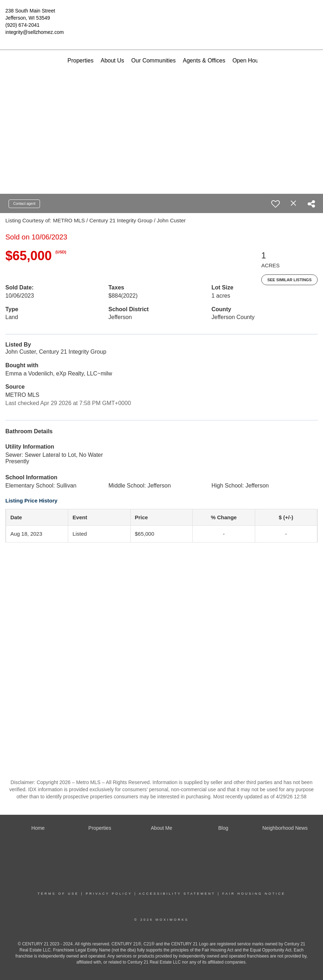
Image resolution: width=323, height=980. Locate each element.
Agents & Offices (204, 60)
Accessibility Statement (177, 894)
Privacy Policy (109, 894)
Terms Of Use (58, 894)
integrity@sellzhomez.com (35, 32)
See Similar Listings (289, 280)
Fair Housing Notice (254, 894)
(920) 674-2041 (22, 25)
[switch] (276, 204)
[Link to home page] (162, 16)
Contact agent (24, 204)
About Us (112, 60)
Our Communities (153, 60)
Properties (80, 60)
